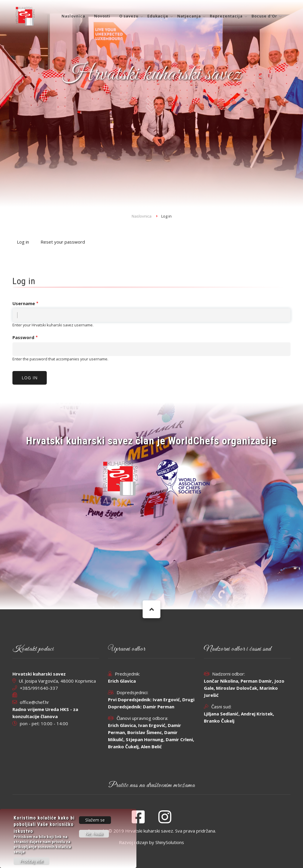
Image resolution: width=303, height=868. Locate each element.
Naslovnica (73, 16)
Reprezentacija (226, 16)
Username (24, 303)
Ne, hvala (94, 834)
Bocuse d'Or (264, 16)
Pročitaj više (32, 861)
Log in (25, 242)
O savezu (129, 16)
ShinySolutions (170, 842)
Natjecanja (189, 16)
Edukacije (158, 16)
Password (23, 337)
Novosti (102, 16)
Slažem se (95, 820)
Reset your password (63, 242)
